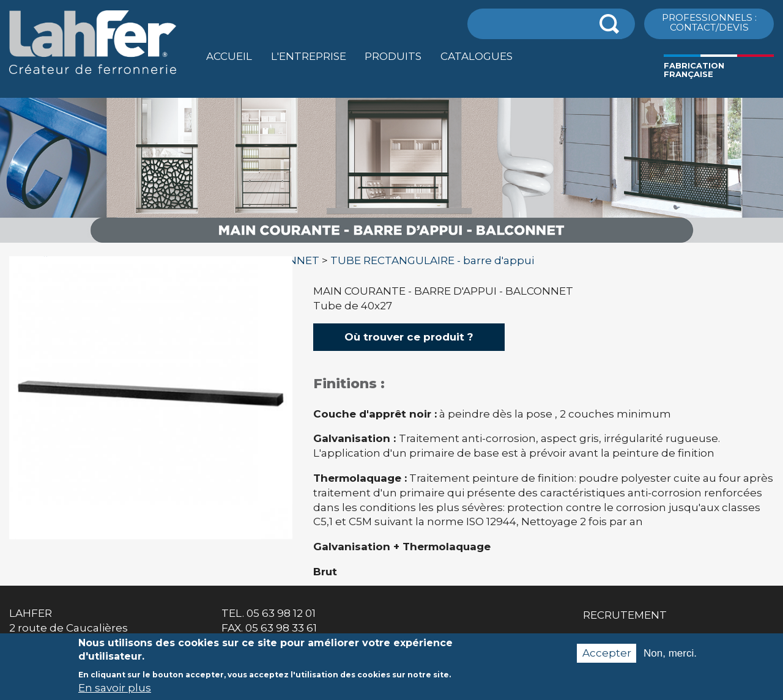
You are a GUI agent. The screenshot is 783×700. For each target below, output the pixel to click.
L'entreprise (309, 56)
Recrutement (625, 615)
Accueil (229, 56)
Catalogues (477, 56)
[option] (391, 243)
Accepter (607, 657)
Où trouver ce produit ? (409, 337)
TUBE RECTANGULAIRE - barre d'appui (432, 260)
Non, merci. (670, 658)
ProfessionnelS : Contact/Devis (709, 22)
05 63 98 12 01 (281, 613)
